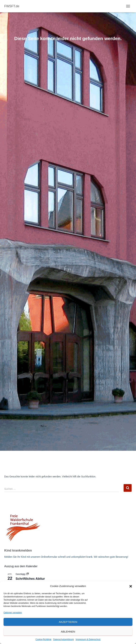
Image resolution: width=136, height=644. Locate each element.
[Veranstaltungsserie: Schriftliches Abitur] (27, 574)
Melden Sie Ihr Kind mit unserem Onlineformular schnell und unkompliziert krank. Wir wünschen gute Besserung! (66, 557)
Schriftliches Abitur (30, 579)
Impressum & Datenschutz (88, 639)
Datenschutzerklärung (63, 639)
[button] (131, 586)
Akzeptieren (68, 622)
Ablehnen (68, 632)
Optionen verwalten (13, 613)
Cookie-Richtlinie (43, 639)
